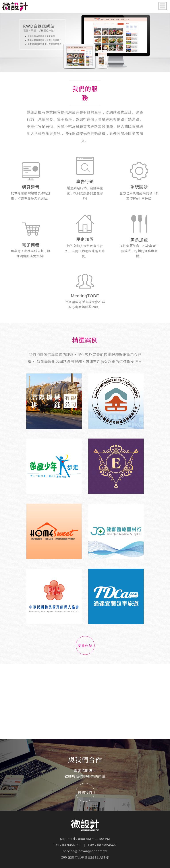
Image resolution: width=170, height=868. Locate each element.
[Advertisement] (85, 701)
